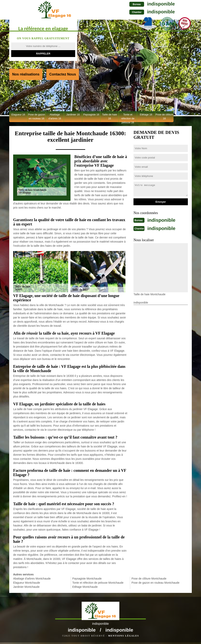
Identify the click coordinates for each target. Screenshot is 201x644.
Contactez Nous (63, 74)
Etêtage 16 (146, 115)
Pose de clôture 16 (164, 116)
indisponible (130, 4)
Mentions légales (124, 637)
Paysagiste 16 (91, 115)
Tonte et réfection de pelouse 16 (128, 118)
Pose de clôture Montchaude (149, 579)
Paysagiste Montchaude (87, 579)
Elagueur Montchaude (27, 583)
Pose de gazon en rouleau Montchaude (155, 583)
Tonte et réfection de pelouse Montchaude (98, 583)
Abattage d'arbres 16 (55, 116)
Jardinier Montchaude (26, 587)
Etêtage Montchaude (85, 587)
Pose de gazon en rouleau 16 (37, 116)
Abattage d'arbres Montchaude (32, 579)
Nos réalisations (26, 74)
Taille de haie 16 (110, 116)
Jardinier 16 (73, 115)
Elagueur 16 (18, 115)
